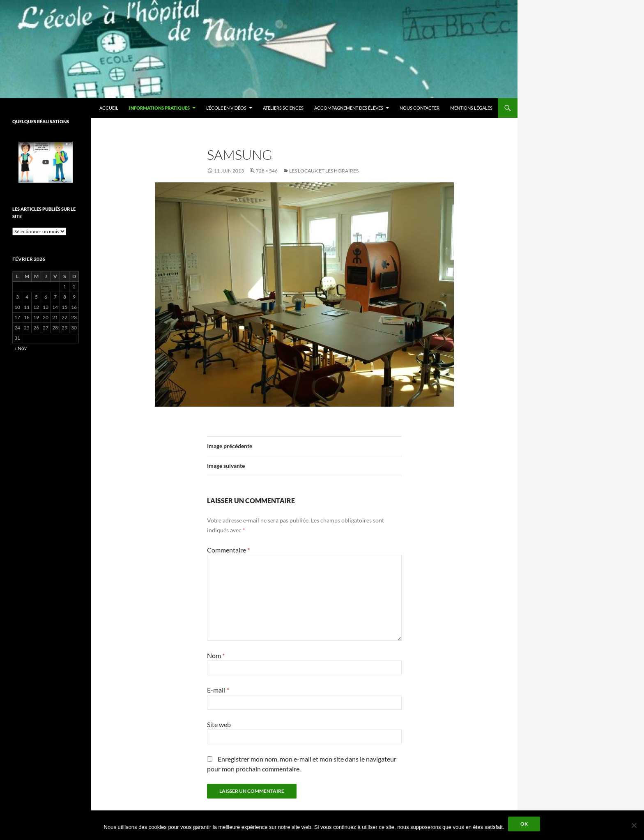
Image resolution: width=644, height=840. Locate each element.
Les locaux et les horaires (324, 171)
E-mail (218, 690)
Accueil (109, 108)
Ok (524, 824)
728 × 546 (267, 171)
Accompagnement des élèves (349, 108)
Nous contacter (420, 108)
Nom (216, 655)
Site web (219, 724)
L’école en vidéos (226, 108)
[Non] (634, 825)
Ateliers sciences (283, 108)
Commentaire (228, 550)
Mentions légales (471, 108)
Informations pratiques (159, 108)
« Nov (21, 348)
